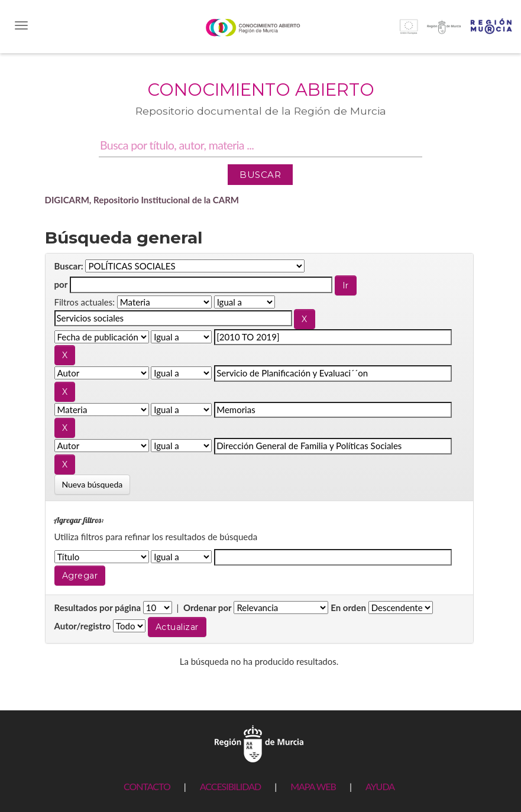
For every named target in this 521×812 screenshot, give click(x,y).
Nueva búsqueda (93, 484)
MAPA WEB (313, 786)
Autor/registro (83, 626)
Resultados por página (98, 608)
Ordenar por (208, 608)
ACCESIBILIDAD (230, 786)
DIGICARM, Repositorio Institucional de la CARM (142, 200)
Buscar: (69, 266)
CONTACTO (147, 786)
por (61, 284)
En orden (348, 608)
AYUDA (380, 786)
